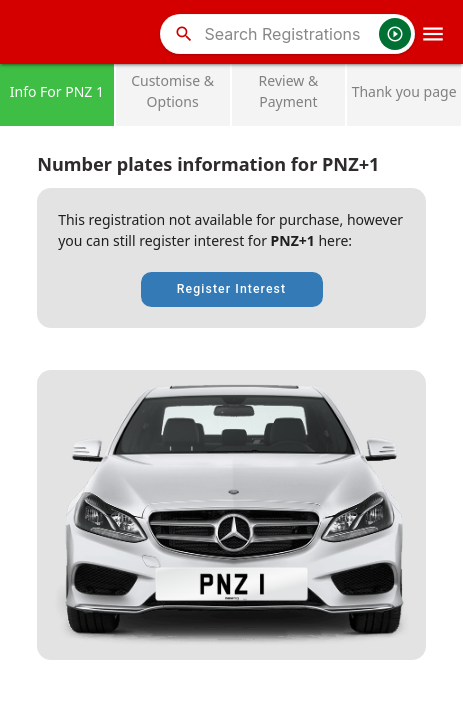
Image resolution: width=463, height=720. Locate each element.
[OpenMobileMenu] (433, 34)
